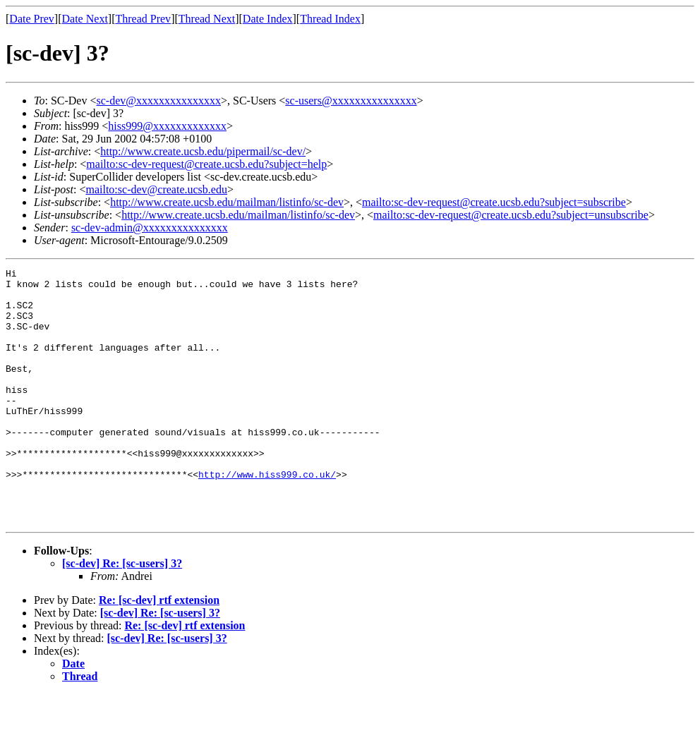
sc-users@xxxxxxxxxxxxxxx (351, 101)
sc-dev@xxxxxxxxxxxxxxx (158, 101)
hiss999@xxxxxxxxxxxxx (167, 126)
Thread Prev (143, 19)
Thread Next (207, 19)
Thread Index (330, 19)
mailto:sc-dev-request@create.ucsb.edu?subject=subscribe (494, 202)
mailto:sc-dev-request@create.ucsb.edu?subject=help (206, 164)
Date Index (268, 19)
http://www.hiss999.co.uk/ (267, 516)
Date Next (85, 19)
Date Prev (32, 19)
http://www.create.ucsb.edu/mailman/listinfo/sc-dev (227, 202)
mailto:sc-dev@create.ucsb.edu (156, 189)
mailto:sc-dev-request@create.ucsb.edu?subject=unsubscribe (511, 215)
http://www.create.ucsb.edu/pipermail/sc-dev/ (203, 151)
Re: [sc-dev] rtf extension (159, 651)
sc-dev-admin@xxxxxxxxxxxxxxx (150, 228)
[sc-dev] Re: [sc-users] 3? (122, 614)
